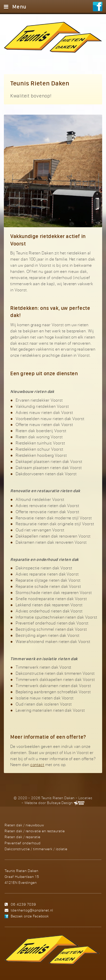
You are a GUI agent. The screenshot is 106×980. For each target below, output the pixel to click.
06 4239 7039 (23, 904)
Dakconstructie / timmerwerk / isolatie (36, 849)
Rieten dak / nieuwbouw (24, 825)
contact (37, 765)
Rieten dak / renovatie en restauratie (35, 831)
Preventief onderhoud (23, 843)
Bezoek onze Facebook (30, 916)
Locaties (85, 798)
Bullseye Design (60, 803)
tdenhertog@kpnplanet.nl (32, 910)
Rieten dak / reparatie (23, 837)
